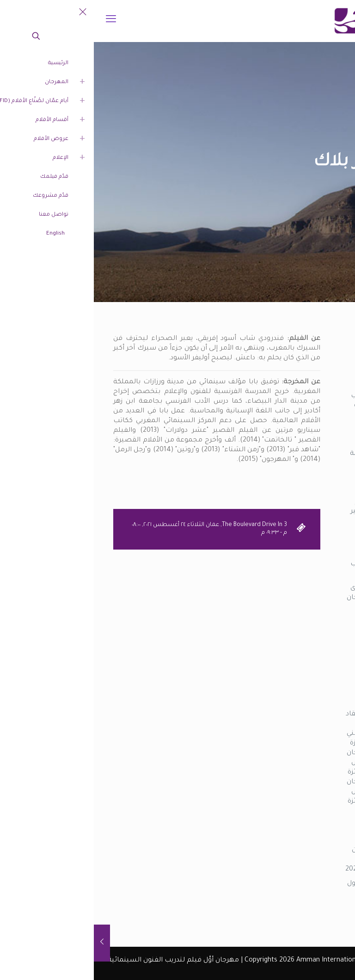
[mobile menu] (17, 21)
